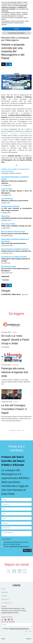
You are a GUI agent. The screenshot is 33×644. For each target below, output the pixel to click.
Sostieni (27, 15)
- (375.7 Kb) (15, 295)
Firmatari (4, 596)
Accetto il (16, 546)
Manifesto (4, 592)
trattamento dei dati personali (19, 546)
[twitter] (3, 64)
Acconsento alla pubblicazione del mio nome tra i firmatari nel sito (16, 543)
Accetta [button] (16, 636)
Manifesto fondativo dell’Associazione (16, 133)
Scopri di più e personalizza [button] (16, 640)
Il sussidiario (16, 340)
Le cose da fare (6, 603)
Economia (5, 280)
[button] (31, 610)
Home (3, 589)
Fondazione (5, 599)
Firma (17, 15)
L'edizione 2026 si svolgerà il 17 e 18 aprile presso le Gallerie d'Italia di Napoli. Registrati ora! (16, 374)
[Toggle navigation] (4, 19)
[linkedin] (10, 64)
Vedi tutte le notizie (16, 430)
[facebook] (7, 64)
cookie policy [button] (5, 618)
